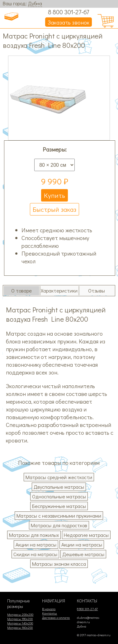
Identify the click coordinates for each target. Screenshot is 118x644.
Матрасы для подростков (59, 525)
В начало (49, 609)
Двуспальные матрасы (59, 487)
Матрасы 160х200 (20, 628)
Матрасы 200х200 (20, 615)
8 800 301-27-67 (68, 12)
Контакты (50, 613)
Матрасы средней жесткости (59, 477)
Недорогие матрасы (86, 535)
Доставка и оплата (56, 618)
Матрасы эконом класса (59, 564)
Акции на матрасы (36, 544)
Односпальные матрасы (59, 496)
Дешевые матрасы (83, 554)
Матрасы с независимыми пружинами (59, 516)
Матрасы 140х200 (20, 623)
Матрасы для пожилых (34, 535)
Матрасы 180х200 (20, 619)
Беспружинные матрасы (59, 506)
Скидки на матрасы (35, 554)
